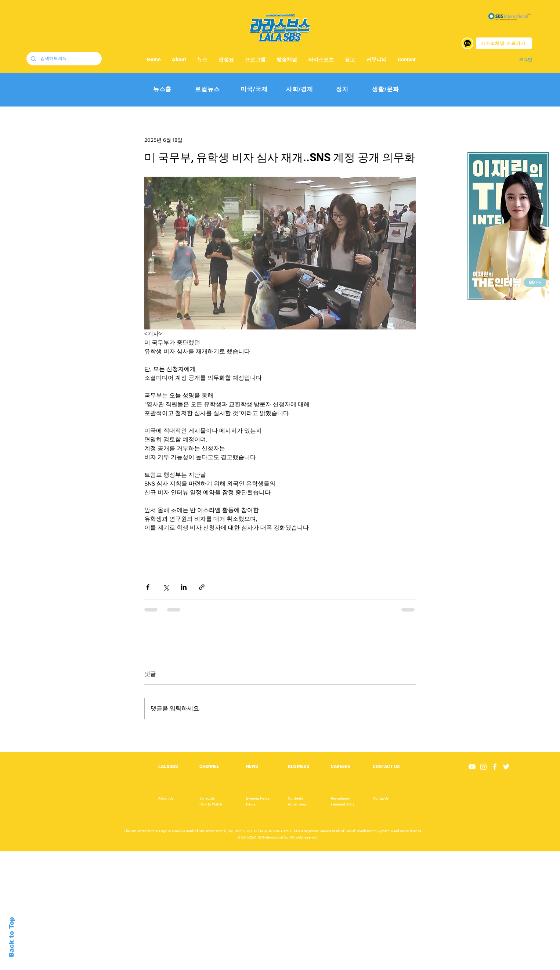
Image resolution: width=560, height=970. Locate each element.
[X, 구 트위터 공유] (166, 587)
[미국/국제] (254, 89)
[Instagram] (483, 767)
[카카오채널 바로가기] (504, 43)
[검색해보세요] (63, 59)
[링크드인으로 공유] (184, 587)
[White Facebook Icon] (495, 767)
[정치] (342, 89)
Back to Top (12, 937)
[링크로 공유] (202, 587)
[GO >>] (535, 282)
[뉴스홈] (162, 89)
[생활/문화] (386, 89)
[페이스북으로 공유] (148, 587)
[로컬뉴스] (208, 89)
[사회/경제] (300, 89)
